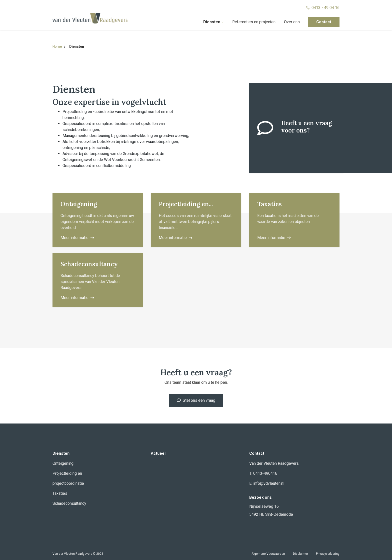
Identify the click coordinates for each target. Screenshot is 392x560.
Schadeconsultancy (69, 503)
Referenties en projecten (254, 22)
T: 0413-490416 (263, 473)
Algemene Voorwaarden (268, 554)
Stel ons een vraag (196, 400)
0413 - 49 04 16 (323, 8)
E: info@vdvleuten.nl (267, 483)
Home (59, 46)
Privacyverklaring (328, 554)
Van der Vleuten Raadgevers (274, 463)
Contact (324, 22)
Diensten (213, 22)
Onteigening (63, 463)
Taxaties (60, 493)
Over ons (292, 22)
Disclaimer (300, 554)
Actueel (158, 453)
